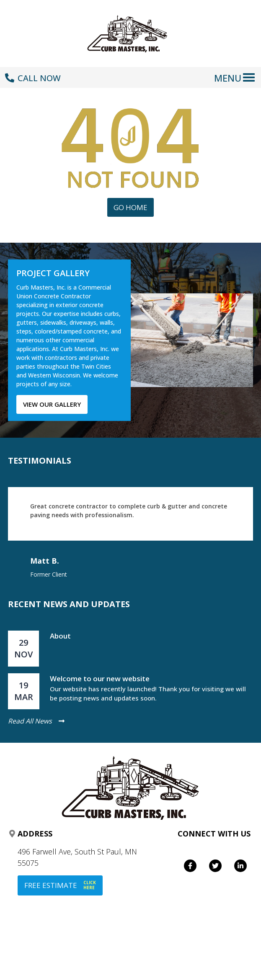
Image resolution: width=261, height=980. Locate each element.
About (60, 636)
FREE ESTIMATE (60, 885)
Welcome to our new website (100, 679)
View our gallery (52, 404)
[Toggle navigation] (236, 73)
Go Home (130, 207)
